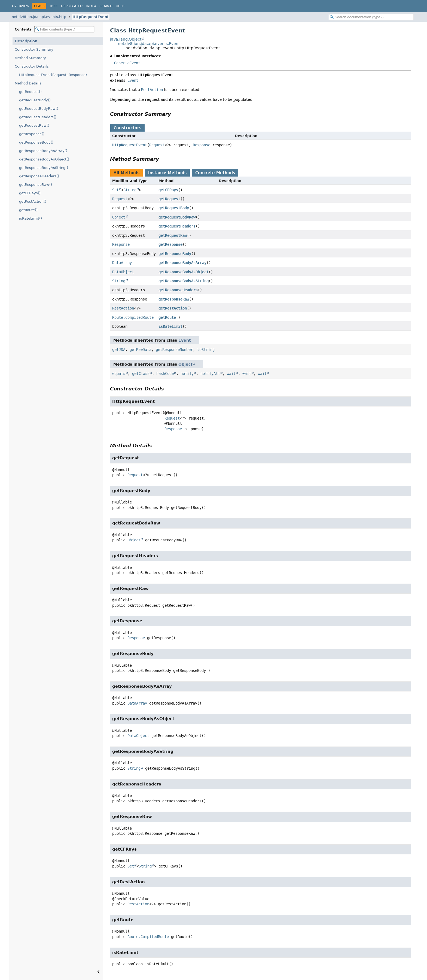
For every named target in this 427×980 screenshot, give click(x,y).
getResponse (170, 244)
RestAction (123, 308)
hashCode (165, 374)
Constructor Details (32, 66)
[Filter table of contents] (64, 29)
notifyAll (210, 374)
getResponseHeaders (178, 290)
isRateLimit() (30, 218)
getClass (141, 374)
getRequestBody (174, 208)
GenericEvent (127, 63)
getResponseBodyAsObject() (44, 159)
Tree (54, 6)
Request (157, 145)
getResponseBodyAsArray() (43, 151)
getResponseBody (175, 254)
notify (187, 374)
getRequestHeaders (177, 226)
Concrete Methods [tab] (215, 173)
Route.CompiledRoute (133, 317)
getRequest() (30, 92)
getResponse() (32, 134)
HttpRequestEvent (91, 17)
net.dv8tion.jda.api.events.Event (149, 44)
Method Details (28, 83)
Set (115, 190)
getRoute (167, 317)
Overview (21, 6)
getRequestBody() (35, 100)
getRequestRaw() (34, 125)
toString (206, 350)
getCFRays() (30, 193)
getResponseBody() (36, 142)
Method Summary (30, 58)
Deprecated (72, 6)
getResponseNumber (174, 350)
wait (231, 374)
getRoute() (28, 210)
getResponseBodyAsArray (182, 263)
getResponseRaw (174, 299)
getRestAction (173, 308)
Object (119, 217)
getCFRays (168, 190)
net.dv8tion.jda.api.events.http (39, 17)
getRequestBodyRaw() (39, 109)
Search (106, 6)
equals (119, 374)
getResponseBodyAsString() (44, 168)
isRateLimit (170, 326)
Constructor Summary (34, 49)
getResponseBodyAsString (184, 281)
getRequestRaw (173, 235)
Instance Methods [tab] (167, 173)
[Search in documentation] (371, 17)
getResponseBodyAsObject (184, 272)
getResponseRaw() (36, 185)
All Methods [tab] (126, 173)
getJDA (119, 350)
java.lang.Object (126, 39)
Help (120, 6)
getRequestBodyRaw (177, 217)
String (130, 190)
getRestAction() (33, 201)
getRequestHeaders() (38, 117)
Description (26, 41)
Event (133, 80)
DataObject (123, 272)
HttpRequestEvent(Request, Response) (53, 75)
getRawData (141, 350)
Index (91, 6)
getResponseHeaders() (39, 176)
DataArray (122, 263)
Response (202, 145)
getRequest (169, 199)
